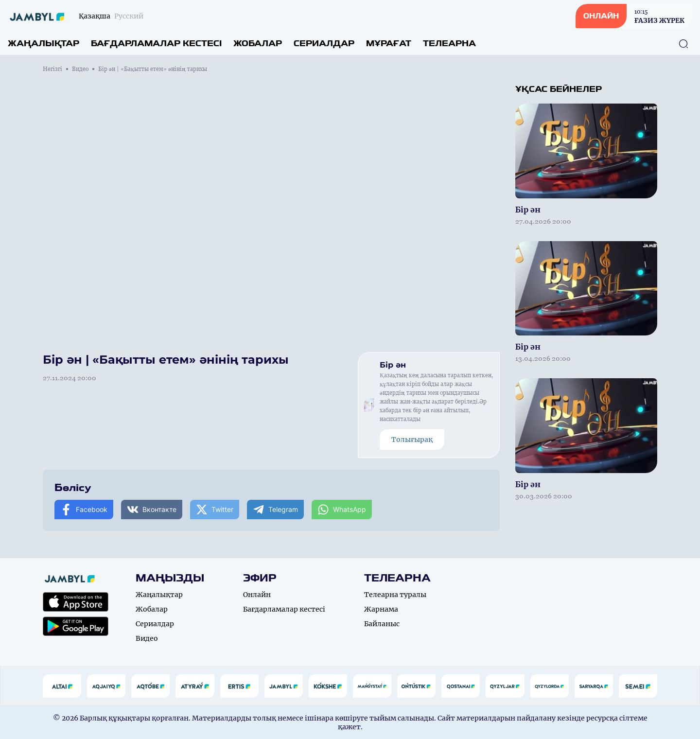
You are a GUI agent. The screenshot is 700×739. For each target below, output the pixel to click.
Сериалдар (324, 44)
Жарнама (381, 609)
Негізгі (52, 69)
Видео (80, 69)
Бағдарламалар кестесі (156, 44)
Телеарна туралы (395, 595)
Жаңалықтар (44, 44)
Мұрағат (389, 44)
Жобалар (258, 44)
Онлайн (257, 595)
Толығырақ (412, 440)
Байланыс (382, 624)
